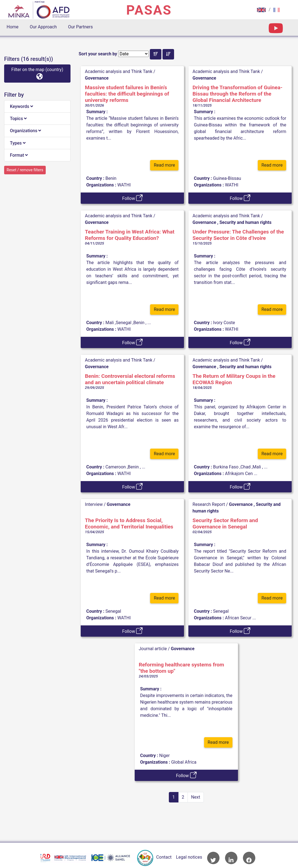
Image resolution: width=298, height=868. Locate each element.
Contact (164, 857)
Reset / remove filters (25, 170)
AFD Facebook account (249, 858)
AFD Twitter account (213, 858)
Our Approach (43, 27)
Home (13, 27)
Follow (133, 198)
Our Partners (80, 27)
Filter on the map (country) (37, 73)
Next (196, 797)
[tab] (37, 107)
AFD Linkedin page (231, 858)
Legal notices (189, 857)
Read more (164, 167)
